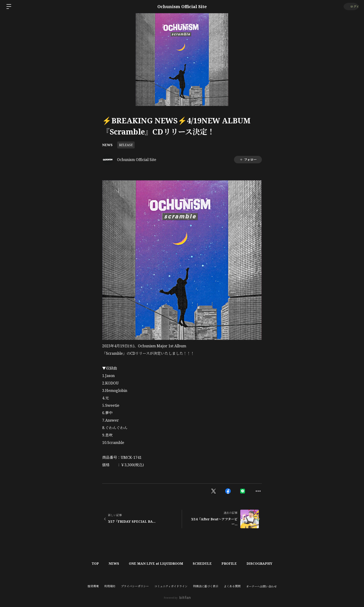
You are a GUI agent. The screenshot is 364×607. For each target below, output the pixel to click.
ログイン (350, 6)
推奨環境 (93, 586)
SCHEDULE (203, 563)
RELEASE (126, 145)
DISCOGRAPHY (264, 563)
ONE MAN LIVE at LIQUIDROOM (155, 563)
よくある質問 (232, 586)
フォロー (248, 159)
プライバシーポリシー (135, 586)
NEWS (107, 145)
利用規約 (110, 586)
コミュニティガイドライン (171, 586)
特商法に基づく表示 (206, 586)
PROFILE (232, 563)
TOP (91, 563)
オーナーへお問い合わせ (261, 587)
